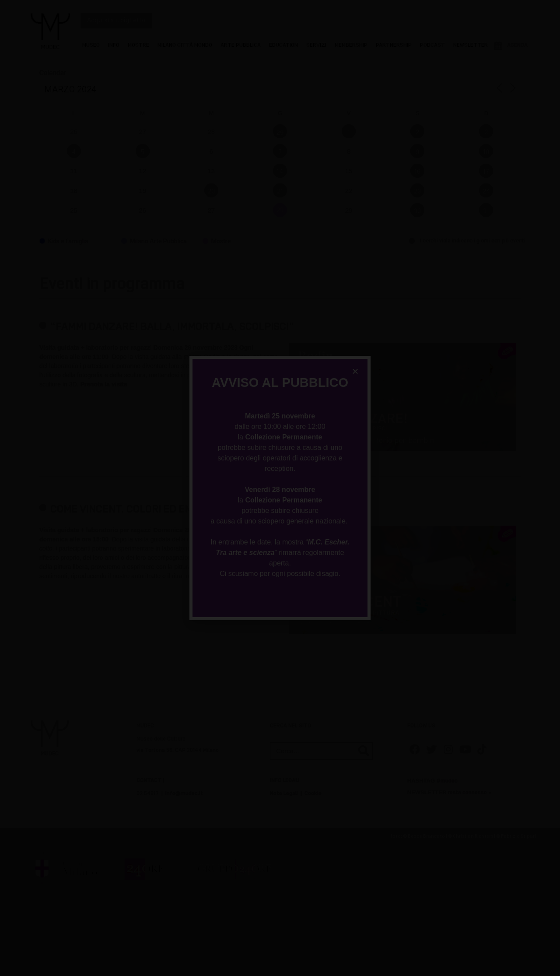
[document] (280, 488)
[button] (355, 371)
